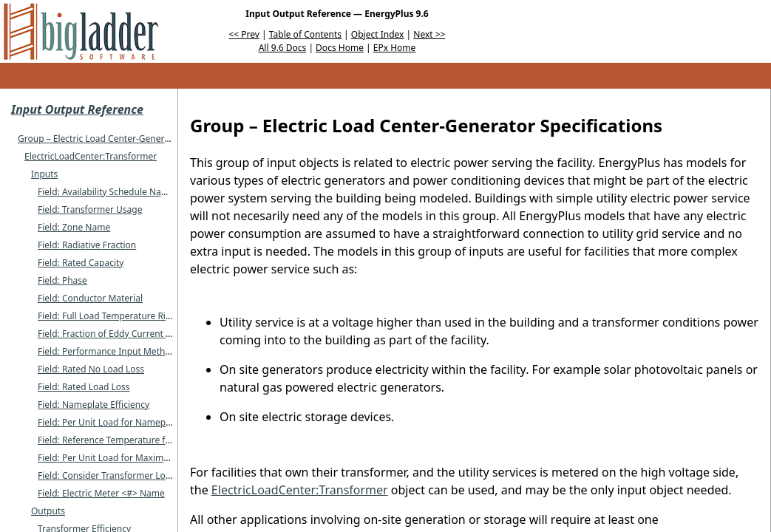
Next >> (429, 34)
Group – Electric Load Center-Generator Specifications (129, 139)
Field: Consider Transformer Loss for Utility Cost (137, 475)
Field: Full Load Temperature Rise (106, 316)
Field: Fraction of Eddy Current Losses (116, 334)
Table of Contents (305, 34)
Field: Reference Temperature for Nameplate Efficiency (151, 440)
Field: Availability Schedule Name (106, 192)
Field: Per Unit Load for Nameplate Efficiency (130, 422)
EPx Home (395, 48)
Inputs (44, 174)
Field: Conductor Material (90, 298)
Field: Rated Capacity (81, 263)
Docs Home (340, 48)
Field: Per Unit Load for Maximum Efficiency (128, 458)
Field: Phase (62, 280)
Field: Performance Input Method (107, 351)
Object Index (378, 34)
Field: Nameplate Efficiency (94, 405)
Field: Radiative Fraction (87, 245)
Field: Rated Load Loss (84, 387)
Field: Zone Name (74, 227)
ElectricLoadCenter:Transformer (91, 156)
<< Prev (244, 34)
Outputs (48, 511)
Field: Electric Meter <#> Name (101, 493)
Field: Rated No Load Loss (91, 369)
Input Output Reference (77, 109)
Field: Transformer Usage (90, 209)
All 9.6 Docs (283, 48)
